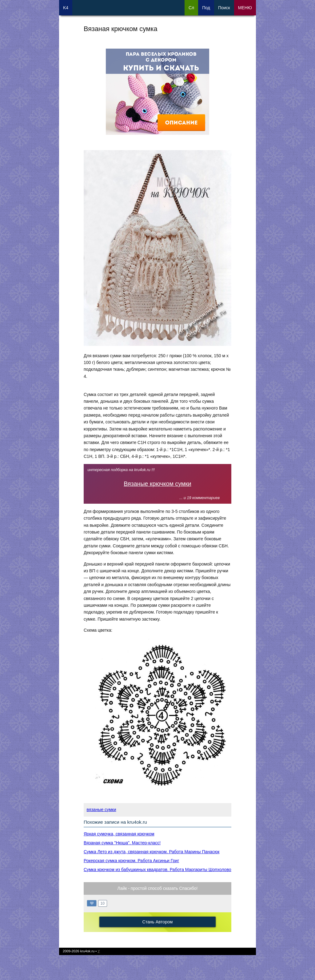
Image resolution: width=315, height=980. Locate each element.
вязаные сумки (102, 810)
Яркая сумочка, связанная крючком (119, 834)
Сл (191, 8)
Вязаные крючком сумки (157, 484)
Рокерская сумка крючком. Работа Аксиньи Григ (131, 861)
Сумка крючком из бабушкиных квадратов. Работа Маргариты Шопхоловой (159, 870)
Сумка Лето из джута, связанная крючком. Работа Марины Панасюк (152, 852)
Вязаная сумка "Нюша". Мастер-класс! (122, 843)
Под (206, 8)
